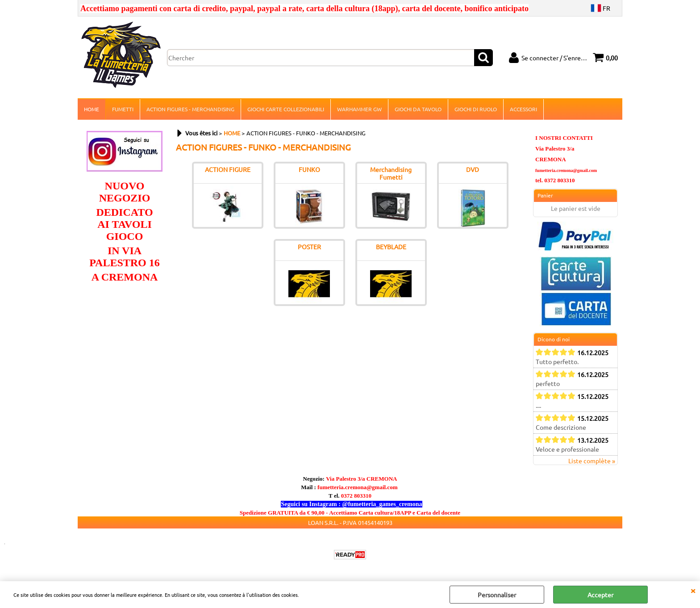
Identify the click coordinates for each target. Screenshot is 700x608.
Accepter (600, 595)
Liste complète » (592, 461)
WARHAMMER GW (359, 109)
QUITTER (693, 590)
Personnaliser (497, 595)
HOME (92, 109)
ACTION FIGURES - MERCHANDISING (190, 109)
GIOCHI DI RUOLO (476, 109)
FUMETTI (123, 109)
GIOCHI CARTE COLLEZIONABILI (286, 109)
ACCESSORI (523, 109)
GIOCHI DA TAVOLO (418, 109)
